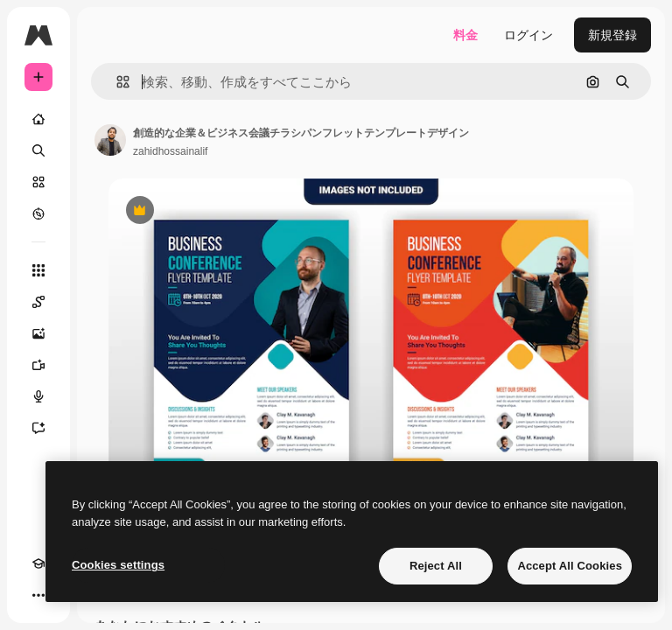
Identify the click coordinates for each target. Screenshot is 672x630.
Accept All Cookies (570, 566)
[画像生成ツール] (38, 333)
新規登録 (612, 35)
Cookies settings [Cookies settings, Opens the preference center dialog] (118, 565)
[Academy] (38, 563)
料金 (465, 35)
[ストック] (38, 182)
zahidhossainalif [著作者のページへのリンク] (170, 151)
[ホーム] (38, 119)
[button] (116, 82)
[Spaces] (38, 302)
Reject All (436, 566)
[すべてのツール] (38, 270)
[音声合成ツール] (38, 396)
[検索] (38, 150)
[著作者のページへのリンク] (110, 140)
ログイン (528, 35)
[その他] (38, 595)
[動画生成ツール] (38, 365)
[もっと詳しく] (38, 213)
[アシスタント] (38, 428)
